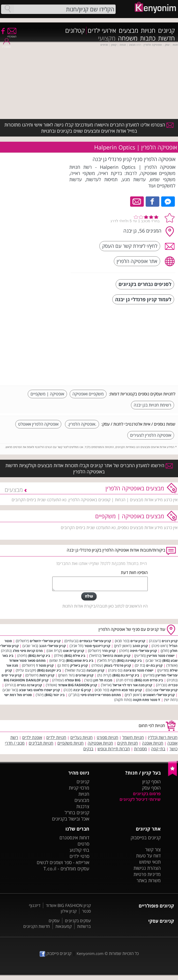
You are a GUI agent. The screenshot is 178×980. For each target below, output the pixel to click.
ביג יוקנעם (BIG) (49, 670)
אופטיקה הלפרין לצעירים (151, 435)
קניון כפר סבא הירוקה (126, 690)
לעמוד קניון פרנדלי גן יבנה (143, 299)
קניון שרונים (84, 675)
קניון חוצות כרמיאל (116, 656)
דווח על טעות (148, 856)
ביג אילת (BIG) (75, 656)
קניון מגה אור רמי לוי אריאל (132, 685)
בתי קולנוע (79, 850)
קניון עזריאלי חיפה (143, 651)
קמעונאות (64, 926)
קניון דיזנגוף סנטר (97, 646)
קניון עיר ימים (12, 675)
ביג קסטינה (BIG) (129, 660)
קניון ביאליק (79, 665)
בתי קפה (158, 749)
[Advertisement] (137, 346)
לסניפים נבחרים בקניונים (145, 284)
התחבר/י (6, 45)
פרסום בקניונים (147, 794)
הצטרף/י (12, 35)
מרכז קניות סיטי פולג (28, 651)
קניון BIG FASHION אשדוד (77, 685)
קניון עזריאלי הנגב (52, 646)
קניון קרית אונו (73, 651)
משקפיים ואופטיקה (88, 394)
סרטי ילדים (79, 856)
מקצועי (107, 38)
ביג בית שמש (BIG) (80, 660)
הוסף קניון (151, 782)
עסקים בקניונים (78, 921)
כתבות (148, 38)
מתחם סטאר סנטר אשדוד (27, 660)
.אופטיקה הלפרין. (82, 424)
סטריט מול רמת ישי (18, 695)
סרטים (83, 844)
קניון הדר (109, 651)
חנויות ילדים (56, 737)
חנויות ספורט (107, 737)
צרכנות (83, 806)
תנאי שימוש (150, 862)
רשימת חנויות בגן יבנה (153, 405)
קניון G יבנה (82, 690)
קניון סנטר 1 (45, 665)
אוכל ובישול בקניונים (71, 819)
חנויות (148, 30)
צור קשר (153, 849)
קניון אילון (69, 911)
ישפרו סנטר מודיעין (161, 656)
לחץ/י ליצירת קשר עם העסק (130, 246)
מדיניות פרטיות (147, 874)
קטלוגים (75, 30)
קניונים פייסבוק (55, 953)
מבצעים (128, 30)
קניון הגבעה (95, 670)
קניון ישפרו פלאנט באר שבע (39, 690)
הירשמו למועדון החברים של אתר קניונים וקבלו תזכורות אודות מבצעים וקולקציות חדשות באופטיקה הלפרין (89, 468)
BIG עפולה (73, 680)
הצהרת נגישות (147, 868)
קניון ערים (138, 641)
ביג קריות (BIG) (39, 656)
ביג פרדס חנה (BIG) (149, 680)
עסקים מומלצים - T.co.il (66, 869)
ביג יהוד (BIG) (55, 695)
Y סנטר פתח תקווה (146, 700)
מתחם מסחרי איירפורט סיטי (101, 695)
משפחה (128, 38)
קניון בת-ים (154, 665)
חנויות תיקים (128, 743)
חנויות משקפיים (71, 743)
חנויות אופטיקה (100, 743)
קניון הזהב (140, 646)
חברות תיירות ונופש (114, 749)
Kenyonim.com (90, 953)
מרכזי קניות (79, 788)
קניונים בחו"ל (77, 812)
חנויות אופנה (153, 743)
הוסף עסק (151, 788)
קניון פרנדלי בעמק (117, 665)
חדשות (166, 38)
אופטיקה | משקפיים (47, 394)
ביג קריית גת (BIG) (126, 675)
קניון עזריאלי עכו (165, 690)
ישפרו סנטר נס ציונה (138, 670)
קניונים (166, 30)
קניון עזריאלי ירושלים (45, 641)
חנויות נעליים (81, 737)
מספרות (140, 749)
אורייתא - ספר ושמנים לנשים (63, 862)
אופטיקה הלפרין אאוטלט (38, 424)
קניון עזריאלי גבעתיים (95, 641)
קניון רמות (47, 675)
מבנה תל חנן (103, 680)
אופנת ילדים (32, 737)
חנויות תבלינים (41, 743)
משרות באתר (149, 880)
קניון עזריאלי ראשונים (159, 695)
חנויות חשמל (133, 737)
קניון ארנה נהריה (29, 685)
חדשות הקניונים (37, 926)
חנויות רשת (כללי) (163, 737)
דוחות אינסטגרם (74, 838)
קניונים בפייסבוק (146, 838)
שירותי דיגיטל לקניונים (140, 799)
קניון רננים (170, 641)
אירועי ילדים (102, 30)
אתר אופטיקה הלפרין (137, 261)
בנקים (88, 749)
